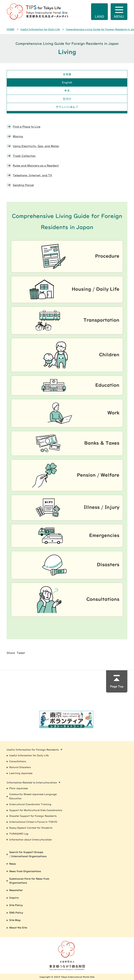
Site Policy (16, 905)
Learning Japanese (21, 773)
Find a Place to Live (27, 127)
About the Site (18, 928)
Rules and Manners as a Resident (36, 166)
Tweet (21, 653)
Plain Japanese (18, 788)
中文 (67, 91)
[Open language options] (99, 12)
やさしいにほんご (67, 107)
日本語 (67, 74)
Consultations (18, 761)
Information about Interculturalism (30, 840)
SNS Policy (16, 913)
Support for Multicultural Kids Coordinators (36, 810)
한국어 (67, 99)
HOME (10, 29)
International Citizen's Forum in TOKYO (33, 822)
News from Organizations (25, 871)
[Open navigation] (119, 12)
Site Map (15, 920)
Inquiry (14, 898)
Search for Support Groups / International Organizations (28, 854)
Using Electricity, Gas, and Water (36, 146)
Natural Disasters (20, 767)
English (67, 82)
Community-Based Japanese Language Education (33, 796)
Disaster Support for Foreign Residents (33, 816)
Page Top (117, 686)
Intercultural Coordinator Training (30, 804)
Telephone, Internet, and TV (32, 175)
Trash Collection (24, 156)
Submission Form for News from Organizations (29, 881)
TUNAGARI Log (19, 834)
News (13, 864)
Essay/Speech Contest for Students (31, 828)
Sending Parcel (23, 185)
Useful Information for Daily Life (40, 29)
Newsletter (16, 890)
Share (11, 653)
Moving (18, 136)
